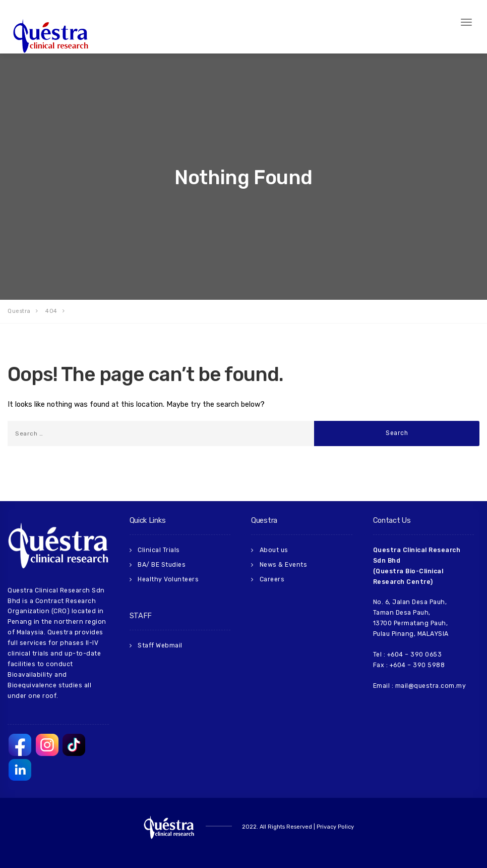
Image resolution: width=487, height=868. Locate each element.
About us (274, 550)
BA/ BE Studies (162, 565)
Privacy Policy (335, 827)
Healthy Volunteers (168, 579)
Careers (272, 579)
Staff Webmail (160, 645)
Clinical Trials (159, 550)
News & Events (284, 565)
